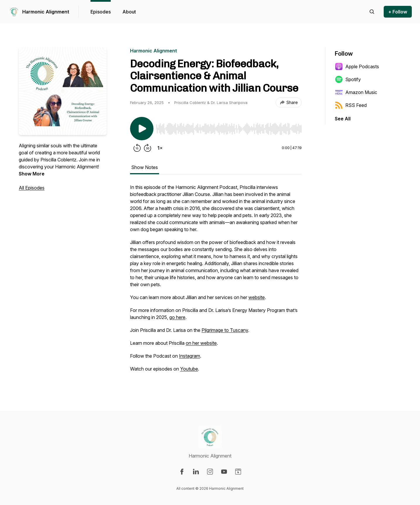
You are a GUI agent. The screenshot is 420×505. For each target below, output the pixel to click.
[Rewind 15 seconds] (137, 148)
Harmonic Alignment (46, 12)
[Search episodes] (372, 12)
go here (177, 317)
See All (343, 119)
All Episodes (32, 188)
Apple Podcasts (357, 66)
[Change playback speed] (160, 148)
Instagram (189, 356)
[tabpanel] (216, 281)
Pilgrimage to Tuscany (225, 330)
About (129, 12)
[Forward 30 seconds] (148, 148)
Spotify (348, 79)
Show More (32, 174)
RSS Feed (351, 105)
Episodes (101, 12)
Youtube (189, 369)
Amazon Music (356, 92)
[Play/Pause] (142, 129)
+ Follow (398, 12)
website (257, 297)
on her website (201, 343)
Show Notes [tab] (145, 167)
